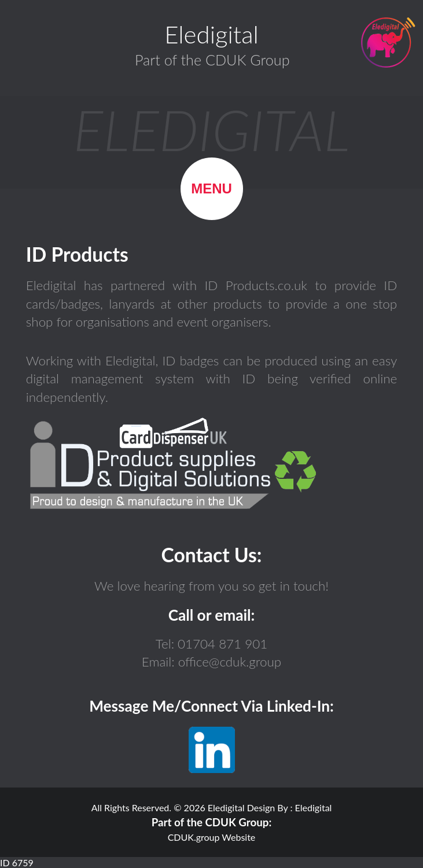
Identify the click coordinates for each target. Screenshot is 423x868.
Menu (211, 188)
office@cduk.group (228, 662)
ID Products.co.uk (260, 285)
